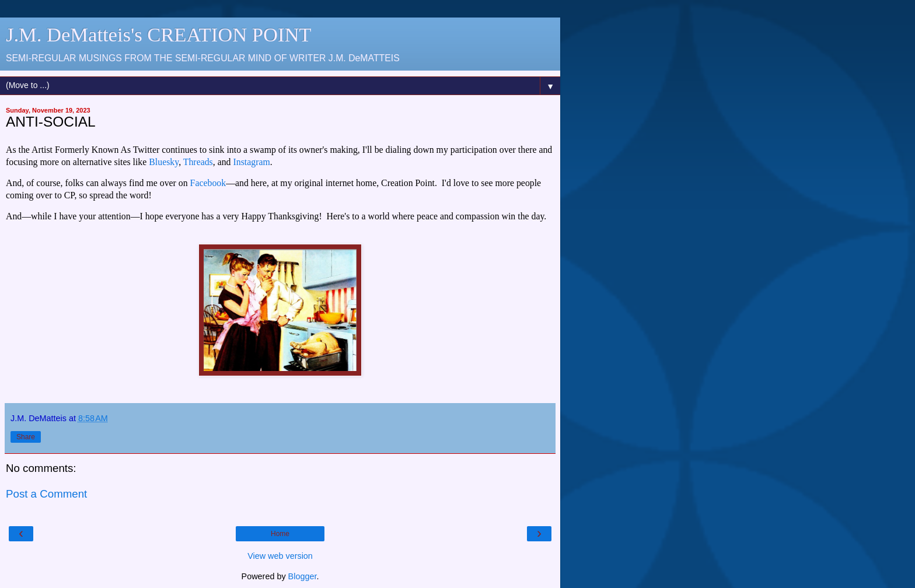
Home (280, 534)
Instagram (252, 162)
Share (26, 437)
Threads (198, 162)
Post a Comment (46, 494)
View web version (280, 556)
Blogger (303, 576)
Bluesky (164, 162)
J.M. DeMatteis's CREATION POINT (158, 34)
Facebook (208, 183)
